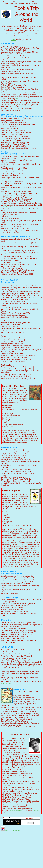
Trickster (36, 811)
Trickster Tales (8, 207)
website (18, 99)
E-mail (13, 40)
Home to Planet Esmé (10, 830)
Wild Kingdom (6, 683)
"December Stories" (16, 811)
